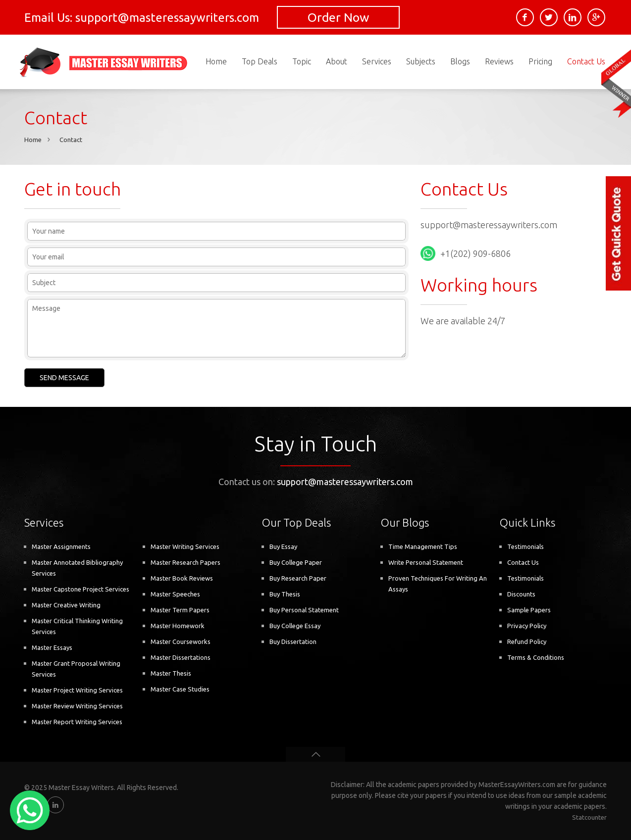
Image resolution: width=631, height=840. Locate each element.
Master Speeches (175, 594)
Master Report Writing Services (77, 722)
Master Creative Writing (66, 605)
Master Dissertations (181, 657)
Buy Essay (283, 546)
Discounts (521, 594)
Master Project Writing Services (77, 690)
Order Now (338, 17)
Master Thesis (171, 673)
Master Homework (178, 626)
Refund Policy (527, 642)
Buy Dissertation (293, 642)
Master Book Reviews (182, 578)
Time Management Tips (423, 546)
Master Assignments (61, 546)
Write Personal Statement (426, 562)
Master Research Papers (185, 562)
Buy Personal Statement (304, 610)
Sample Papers (529, 610)
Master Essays (52, 647)
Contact (71, 140)
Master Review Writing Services (77, 706)
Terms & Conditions (536, 657)
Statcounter (589, 817)
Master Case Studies (180, 689)
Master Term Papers (180, 610)
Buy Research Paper (298, 578)
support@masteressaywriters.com (489, 225)
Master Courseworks (181, 642)
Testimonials (526, 546)
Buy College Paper (296, 562)
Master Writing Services (185, 546)
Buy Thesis (285, 594)
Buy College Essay (295, 626)
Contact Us (523, 562)
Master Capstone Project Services (80, 589)
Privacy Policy (527, 626)
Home (33, 140)
